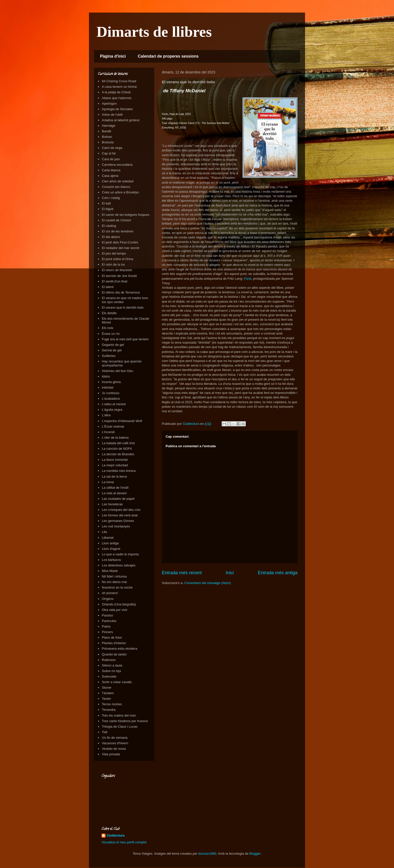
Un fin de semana (115, 738)
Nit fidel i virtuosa (114, 576)
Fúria (248, 279)
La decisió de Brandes (118, 454)
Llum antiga (110, 543)
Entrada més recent (182, 573)
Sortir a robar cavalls (117, 682)
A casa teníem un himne (119, 87)
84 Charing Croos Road (119, 81)
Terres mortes (112, 704)
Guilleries (109, 356)
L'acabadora (111, 399)
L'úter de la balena (115, 438)
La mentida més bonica (119, 471)
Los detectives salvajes (119, 565)
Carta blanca (111, 170)
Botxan (107, 137)
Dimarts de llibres (154, 32)
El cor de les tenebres (118, 231)
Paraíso (107, 615)
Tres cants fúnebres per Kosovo (125, 721)
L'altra (106, 415)
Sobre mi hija (111, 671)
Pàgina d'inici (113, 56)
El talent (108, 287)
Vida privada (111, 754)
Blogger (255, 854)
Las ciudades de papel (118, 499)
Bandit (106, 131)
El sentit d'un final (115, 281)
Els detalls (109, 313)
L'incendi (108, 432)
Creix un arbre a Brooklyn (120, 192)
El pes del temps (114, 253)
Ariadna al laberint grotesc (121, 120)
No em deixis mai (114, 582)
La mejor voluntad (115, 465)
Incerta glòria (111, 382)
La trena (108, 482)
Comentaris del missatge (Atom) (208, 583)
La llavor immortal (115, 460)
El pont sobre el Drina (117, 259)
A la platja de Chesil (116, 92)
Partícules (109, 621)
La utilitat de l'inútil (115, 488)
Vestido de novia (114, 749)
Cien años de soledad (118, 181)
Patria (106, 626)
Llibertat (108, 538)
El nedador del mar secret (120, 248)
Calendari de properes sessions (168, 56)
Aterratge (108, 126)
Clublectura (116, 835)
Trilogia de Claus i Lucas (120, 727)
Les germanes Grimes (118, 521)
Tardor (106, 699)
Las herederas (112, 504)
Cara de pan (111, 159)
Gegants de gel (113, 345)
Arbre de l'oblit (112, 115)
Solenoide (109, 676)
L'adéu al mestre (114, 404)
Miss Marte (110, 571)
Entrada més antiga (278, 573)
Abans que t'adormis (117, 98)
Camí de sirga (112, 148)
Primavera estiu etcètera (119, 649)
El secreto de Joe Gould (119, 276)
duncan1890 (207, 854)
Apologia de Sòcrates (117, 109)
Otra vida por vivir (115, 610)
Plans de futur (112, 637)
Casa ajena (110, 176)
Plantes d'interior (114, 643)
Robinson (109, 660)
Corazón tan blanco (116, 187)
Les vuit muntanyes (116, 526)
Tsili (105, 732)
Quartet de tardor (114, 654)
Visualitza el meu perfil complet (124, 842)
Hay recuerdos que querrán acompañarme (122, 363)
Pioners (107, 632)
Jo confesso (110, 393)
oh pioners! (110, 593)
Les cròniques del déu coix (121, 510)
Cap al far (109, 153)
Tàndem (108, 693)
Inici (230, 573)
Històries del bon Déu (117, 371)
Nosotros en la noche (117, 587)
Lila (104, 532)
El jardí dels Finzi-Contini (120, 242)
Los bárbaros (111, 560)
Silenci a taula (112, 665)
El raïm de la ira (113, 264)
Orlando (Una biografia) (119, 604)
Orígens (108, 599)
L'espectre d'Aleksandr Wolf (122, 421)
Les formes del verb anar (120, 515)
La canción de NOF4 (117, 449)
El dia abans (111, 237)
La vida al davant (114, 493)
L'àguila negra (112, 410)
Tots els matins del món (119, 715)
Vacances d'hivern (115, 743)
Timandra (109, 710)
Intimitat (108, 387)
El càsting (109, 226)
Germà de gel (112, 350)
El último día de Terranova (121, 292)
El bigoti (108, 209)
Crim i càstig (111, 198)
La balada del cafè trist (118, 443)
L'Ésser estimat (113, 426)
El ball (106, 203)
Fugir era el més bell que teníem (125, 339)
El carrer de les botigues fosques (126, 215)
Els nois (108, 328)
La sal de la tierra (114, 477)
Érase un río (111, 334)
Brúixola (108, 142)
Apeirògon (109, 104)
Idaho (106, 376)
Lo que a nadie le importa (120, 554)
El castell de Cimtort (116, 220)
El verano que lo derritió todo (123, 307)
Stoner (107, 688)
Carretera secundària (117, 165)
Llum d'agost (111, 549)
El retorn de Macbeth (117, 270)
